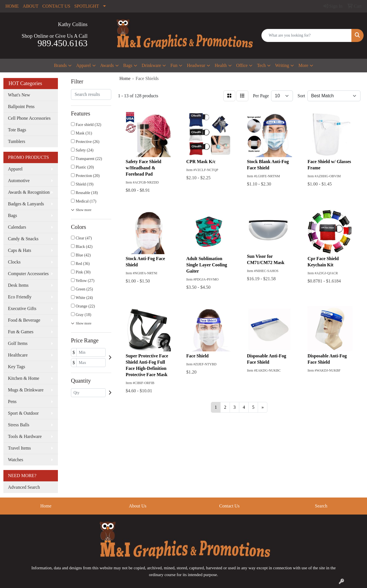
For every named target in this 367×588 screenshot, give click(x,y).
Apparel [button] (83, 65)
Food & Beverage (24, 320)
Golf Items (18, 343)
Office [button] (242, 65)
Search (321, 506)
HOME (12, 6)
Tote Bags (17, 130)
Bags (12, 215)
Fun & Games (21, 332)
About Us (138, 506)
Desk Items (18, 285)
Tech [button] (261, 65)
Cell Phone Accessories (29, 118)
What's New (19, 95)
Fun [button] (174, 65)
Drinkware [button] (151, 65)
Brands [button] (60, 65)
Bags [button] (128, 65)
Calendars (17, 227)
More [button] (303, 65)
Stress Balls (19, 425)
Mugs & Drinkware (26, 390)
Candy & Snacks (23, 239)
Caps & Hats (20, 250)
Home (46, 506)
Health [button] (221, 65)
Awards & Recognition (29, 192)
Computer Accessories (28, 274)
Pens (12, 402)
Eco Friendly (20, 297)
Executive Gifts (22, 308)
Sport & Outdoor (23, 413)
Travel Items (19, 448)
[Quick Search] (307, 35)
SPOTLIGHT (87, 6)
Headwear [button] (196, 65)
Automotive (19, 181)
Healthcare (18, 355)
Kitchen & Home (24, 378)
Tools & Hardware (25, 436)
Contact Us (229, 506)
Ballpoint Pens (21, 107)
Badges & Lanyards (26, 204)
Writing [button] (282, 65)
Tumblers (17, 141)
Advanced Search (24, 487)
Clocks (14, 262)
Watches (16, 460)
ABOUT (31, 6)
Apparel (15, 169)
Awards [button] (107, 65)
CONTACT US (56, 6)
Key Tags (16, 367)
